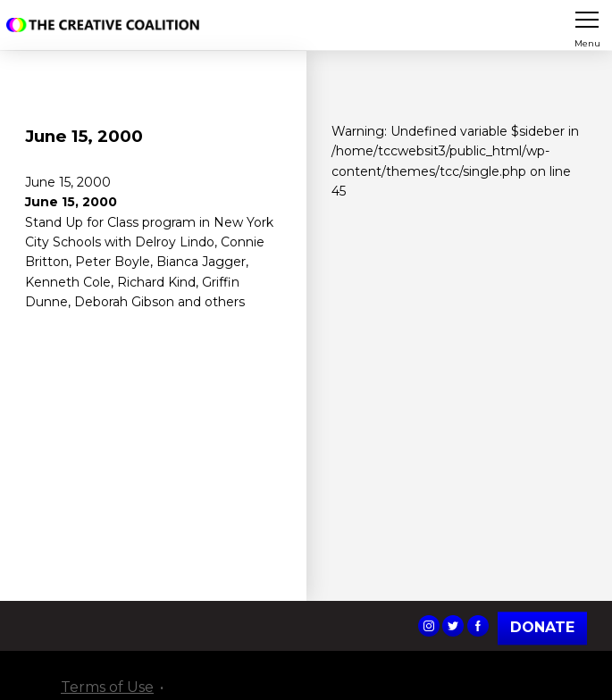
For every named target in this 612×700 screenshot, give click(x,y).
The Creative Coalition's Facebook (478, 626)
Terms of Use (107, 687)
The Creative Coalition (106, 25)
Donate (542, 628)
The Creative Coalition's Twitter (453, 626)
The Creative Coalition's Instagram (429, 626)
